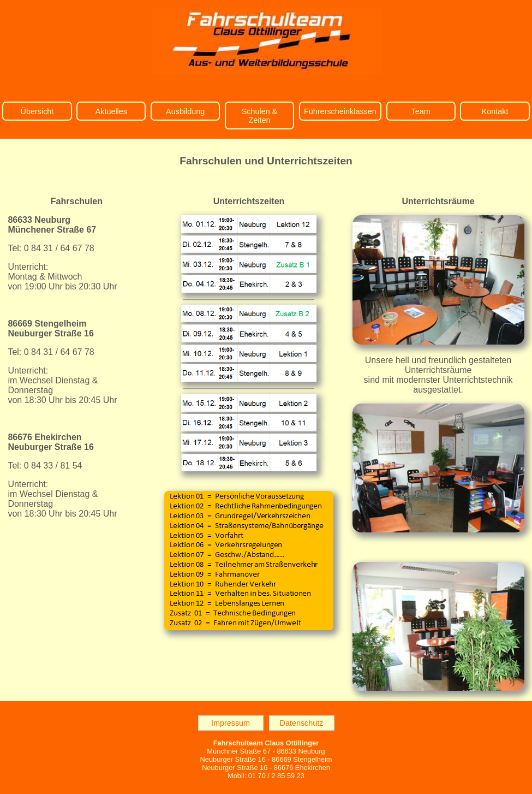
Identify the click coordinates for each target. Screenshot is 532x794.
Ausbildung (185, 111)
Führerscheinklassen (340, 111)
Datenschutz (302, 723)
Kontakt (495, 111)
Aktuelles (111, 111)
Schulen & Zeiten (260, 116)
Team (421, 111)
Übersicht (37, 111)
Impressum (231, 723)
